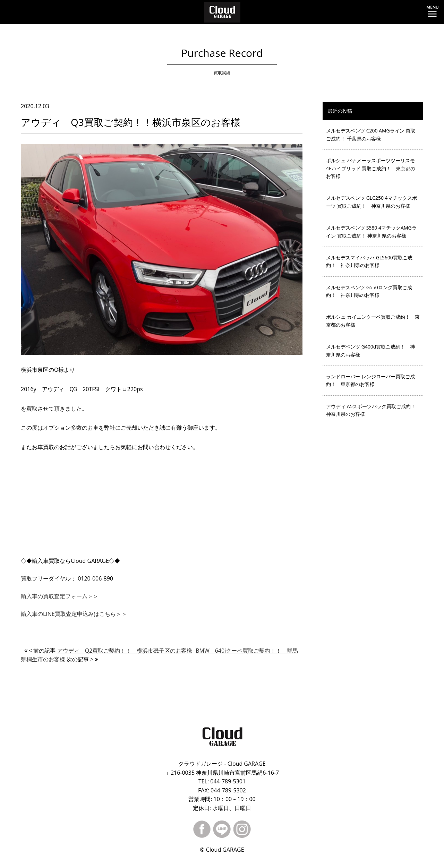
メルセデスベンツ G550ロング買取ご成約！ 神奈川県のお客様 (369, 291)
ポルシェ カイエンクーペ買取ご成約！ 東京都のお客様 (373, 321)
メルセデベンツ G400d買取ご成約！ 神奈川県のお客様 (370, 350)
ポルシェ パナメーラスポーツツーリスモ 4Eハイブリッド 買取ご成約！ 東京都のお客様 (371, 168)
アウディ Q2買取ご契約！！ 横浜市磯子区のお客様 (125, 651)
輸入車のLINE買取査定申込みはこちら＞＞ (74, 614)
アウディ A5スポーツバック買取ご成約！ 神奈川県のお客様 (373, 410)
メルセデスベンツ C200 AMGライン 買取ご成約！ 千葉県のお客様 (371, 134)
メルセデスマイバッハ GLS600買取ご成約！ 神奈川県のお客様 (369, 261)
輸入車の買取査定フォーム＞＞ (60, 596)
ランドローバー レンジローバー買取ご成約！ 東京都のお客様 (370, 380)
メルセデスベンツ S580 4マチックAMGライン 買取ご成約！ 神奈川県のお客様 (371, 231)
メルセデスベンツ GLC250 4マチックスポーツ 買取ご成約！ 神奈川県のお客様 (372, 202)
